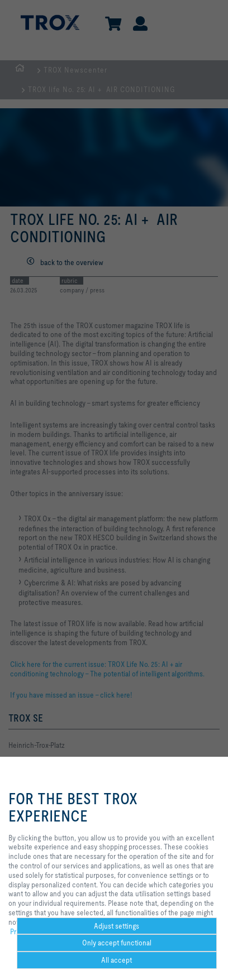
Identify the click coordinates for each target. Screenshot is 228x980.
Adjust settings (117, 926)
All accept (117, 960)
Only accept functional (117, 943)
